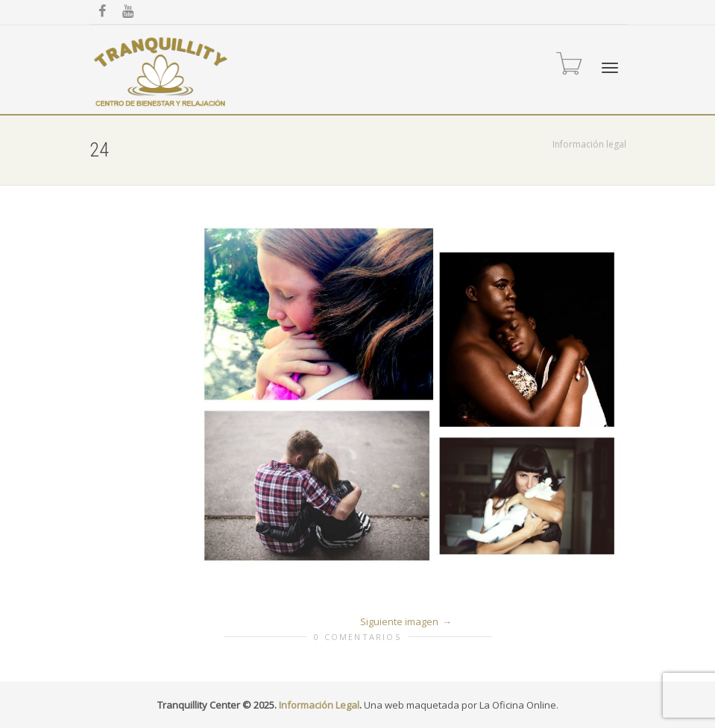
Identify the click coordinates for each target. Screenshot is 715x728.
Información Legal (319, 705)
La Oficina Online (518, 705)
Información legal (589, 144)
